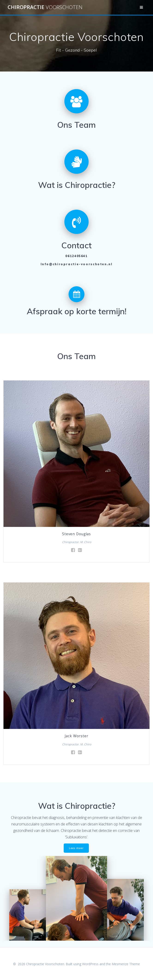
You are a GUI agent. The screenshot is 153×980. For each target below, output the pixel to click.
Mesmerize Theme (126, 964)
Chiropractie (45, 7)
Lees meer (76, 848)
